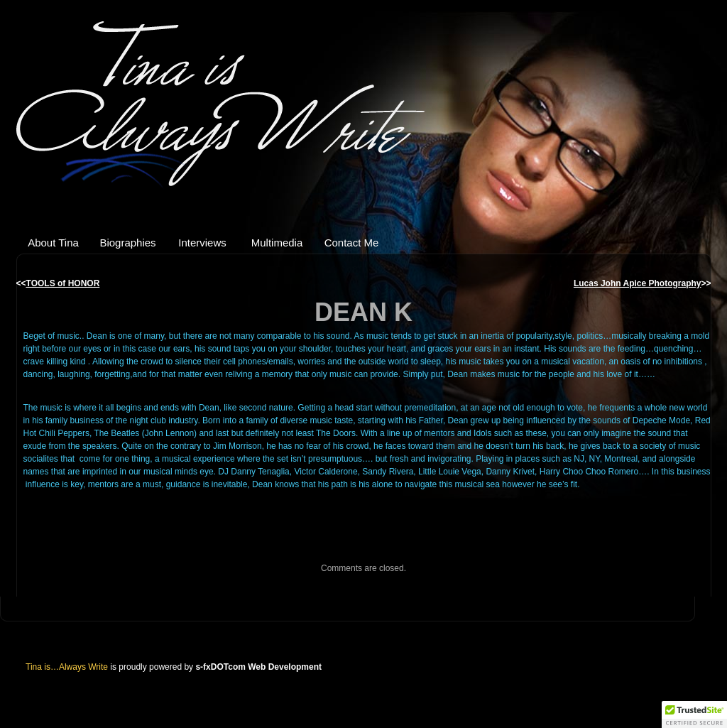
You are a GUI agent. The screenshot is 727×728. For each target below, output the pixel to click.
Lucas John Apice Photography (638, 283)
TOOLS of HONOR (63, 283)
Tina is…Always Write (229, 107)
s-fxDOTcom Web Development (258, 667)
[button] (694, 715)
